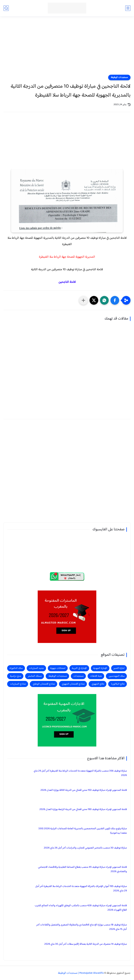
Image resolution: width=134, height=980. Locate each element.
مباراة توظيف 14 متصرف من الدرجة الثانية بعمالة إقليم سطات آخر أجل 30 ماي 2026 (86, 944)
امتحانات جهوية (58, 668)
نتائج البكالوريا (118, 684)
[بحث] (6, 8)
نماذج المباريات (18, 684)
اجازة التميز (119, 668)
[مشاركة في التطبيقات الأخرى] (83, 300)
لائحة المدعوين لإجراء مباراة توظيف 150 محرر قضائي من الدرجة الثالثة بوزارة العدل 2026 (84, 790)
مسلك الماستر (35, 676)
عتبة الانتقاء (96, 676)
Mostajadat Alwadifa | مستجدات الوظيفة (81, 973)
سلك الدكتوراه (16, 668)
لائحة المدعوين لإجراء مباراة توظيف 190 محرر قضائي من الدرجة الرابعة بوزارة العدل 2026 (83, 809)
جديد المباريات (36, 668)
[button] (115, 300)
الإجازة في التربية (79, 668)
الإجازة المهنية (100, 668)
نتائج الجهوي (98, 684)
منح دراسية (16, 676)
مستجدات (79, 676)
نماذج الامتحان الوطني (44, 684)
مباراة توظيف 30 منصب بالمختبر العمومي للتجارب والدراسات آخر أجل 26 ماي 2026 (85, 848)
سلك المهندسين (117, 676)
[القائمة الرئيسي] (128, 8)
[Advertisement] (67, 48)
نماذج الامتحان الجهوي (73, 684)
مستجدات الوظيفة (119, 77)
